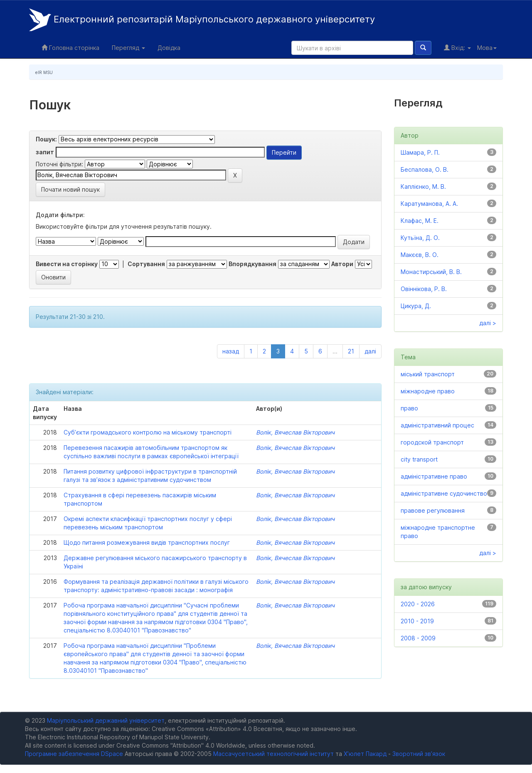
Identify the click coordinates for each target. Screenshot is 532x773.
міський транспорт (428, 374)
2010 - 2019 (417, 621)
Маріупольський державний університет (106, 720)
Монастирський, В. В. (431, 272)
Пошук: (46, 139)
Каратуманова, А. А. (429, 204)
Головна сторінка (70, 48)
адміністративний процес (437, 425)
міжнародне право (428, 391)
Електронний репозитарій (202, 20)
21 (351, 351)
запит (45, 152)
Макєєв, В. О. (420, 255)
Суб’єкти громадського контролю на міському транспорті (148, 432)
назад (231, 351)
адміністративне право (434, 476)
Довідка (169, 48)
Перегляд (128, 48)
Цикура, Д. (416, 306)
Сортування (146, 264)
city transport (419, 459)
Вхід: (457, 48)
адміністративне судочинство (444, 493)
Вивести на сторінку (67, 264)
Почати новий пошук (70, 189)
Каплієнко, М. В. (423, 186)
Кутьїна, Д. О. (420, 238)
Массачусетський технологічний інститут (273, 754)
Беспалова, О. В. (425, 169)
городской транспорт (432, 442)
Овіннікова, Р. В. (424, 289)
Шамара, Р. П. (420, 152)
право (409, 408)
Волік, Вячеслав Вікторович (295, 432)
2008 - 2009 (418, 638)
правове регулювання (433, 510)
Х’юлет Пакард (365, 754)
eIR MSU (44, 72)
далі (370, 351)
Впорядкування (252, 264)
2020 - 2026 (418, 604)
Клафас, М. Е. (420, 221)
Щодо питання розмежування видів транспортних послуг (147, 542)
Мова (487, 48)
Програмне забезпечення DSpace (74, 754)
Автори (342, 264)
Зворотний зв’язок (419, 754)
